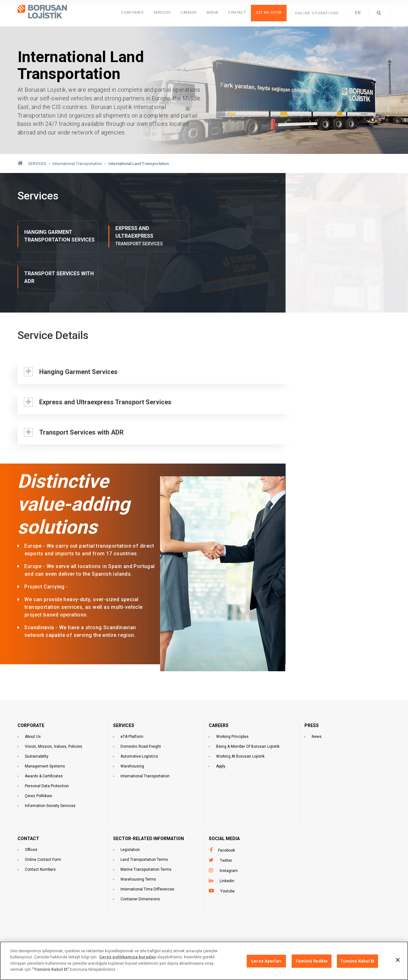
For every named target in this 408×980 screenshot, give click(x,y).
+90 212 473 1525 (224, 930)
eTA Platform (132, 695)
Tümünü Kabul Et (357, 961)
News (317, 695)
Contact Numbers (40, 828)
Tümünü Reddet (312, 961)
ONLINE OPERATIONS (317, 13)
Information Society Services (50, 764)
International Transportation (145, 735)
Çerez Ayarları (266, 961)
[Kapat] (398, 960)
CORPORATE (31, 684)
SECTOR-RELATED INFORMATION (149, 797)
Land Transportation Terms (144, 818)
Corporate (134, 13)
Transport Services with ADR (81, 391)
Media (213, 13)
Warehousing (132, 725)
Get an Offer (269, 13)
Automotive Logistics (139, 715)
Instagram (229, 829)
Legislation (130, 808)
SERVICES (163, 13)
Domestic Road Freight (141, 705)
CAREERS (219, 684)
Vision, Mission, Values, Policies (54, 705)
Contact (237, 13)
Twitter (226, 819)
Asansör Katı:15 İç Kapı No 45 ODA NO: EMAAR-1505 (129, 933)
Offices (31, 808)
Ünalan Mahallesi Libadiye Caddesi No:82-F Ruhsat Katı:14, (134, 922)
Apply (221, 725)
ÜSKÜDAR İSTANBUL (99, 940)
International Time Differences (147, 848)
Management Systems (45, 725)
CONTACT (28, 797)
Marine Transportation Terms (146, 828)
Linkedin (227, 839)
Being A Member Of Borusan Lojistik (248, 705)
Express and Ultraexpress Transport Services (105, 361)
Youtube (227, 850)
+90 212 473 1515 (224, 922)
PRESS (312, 684)
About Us (33, 695)
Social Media (224, 797)
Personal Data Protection (47, 745)
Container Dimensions (140, 858)
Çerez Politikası (39, 754)
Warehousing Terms (138, 838)
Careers (190, 13)
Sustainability (37, 715)
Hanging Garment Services (78, 330)
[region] (204, 961)
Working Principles (232, 695)
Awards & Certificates (44, 735)
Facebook (226, 809)
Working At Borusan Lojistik (240, 715)
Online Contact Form (43, 818)
